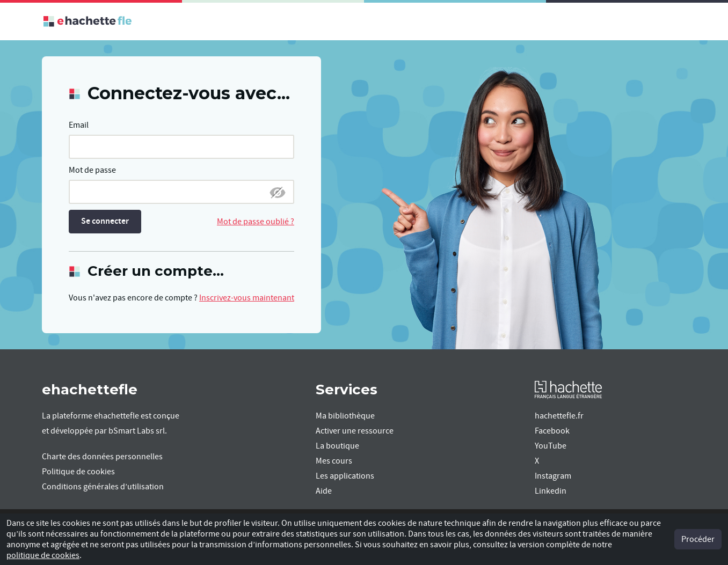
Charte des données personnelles (102, 457)
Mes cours (334, 461)
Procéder (698, 539)
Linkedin (551, 491)
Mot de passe (92, 170)
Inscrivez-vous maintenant (247, 298)
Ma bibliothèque (345, 416)
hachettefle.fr (559, 416)
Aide (324, 491)
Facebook (552, 431)
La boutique (337, 446)
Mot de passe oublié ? (256, 222)
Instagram (553, 476)
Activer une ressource (355, 431)
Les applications (345, 476)
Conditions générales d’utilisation (103, 487)
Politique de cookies (78, 472)
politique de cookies (43, 555)
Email (79, 125)
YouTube (551, 446)
